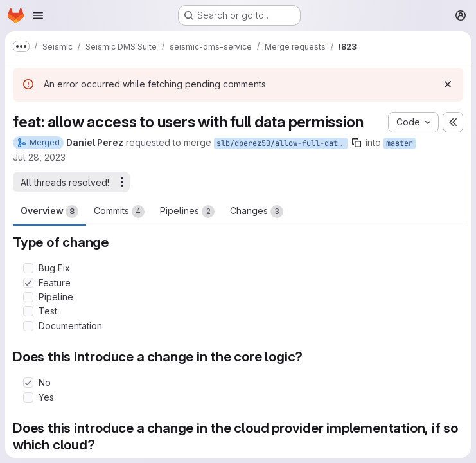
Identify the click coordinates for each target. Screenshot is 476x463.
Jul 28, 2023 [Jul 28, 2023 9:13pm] (39, 157)
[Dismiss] (448, 84)
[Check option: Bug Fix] (28, 268)
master (400, 143)
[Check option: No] (28, 383)
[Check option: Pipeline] (28, 297)
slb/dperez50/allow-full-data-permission (282, 143)
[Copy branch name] (357, 143)
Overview (49, 212)
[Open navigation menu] (38, 15)
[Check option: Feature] (28, 283)
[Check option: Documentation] (28, 326)
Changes (257, 212)
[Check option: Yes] (28, 397)
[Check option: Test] (28, 311)
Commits (119, 212)
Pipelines (187, 212)
